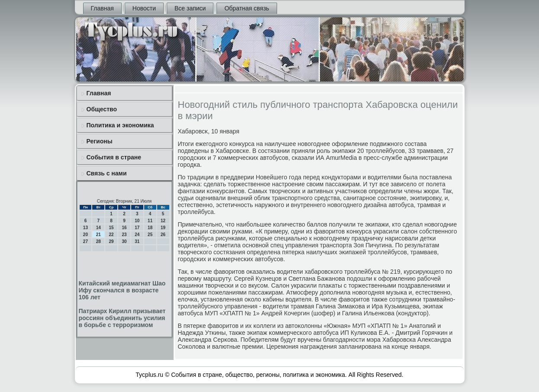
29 (111, 241)
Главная (102, 8)
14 (98, 228)
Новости (144, 8)
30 (124, 241)
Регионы (100, 141)
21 (98, 235)
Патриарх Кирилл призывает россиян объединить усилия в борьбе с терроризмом (122, 318)
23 (124, 235)
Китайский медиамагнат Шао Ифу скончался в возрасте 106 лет (122, 290)
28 (98, 241)
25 (150, 235)
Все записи (190, 8)
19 (163, 228)
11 (150, 221)
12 (163, 221)
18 (150, 228)
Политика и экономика (120, 125)
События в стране (114, 157)
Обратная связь (247, 8)
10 (137, 221)
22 (111, 235)
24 (137, 235)
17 (137, 228)
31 (137, 241)
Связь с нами (107, 173)
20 (86, 235)
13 (86, 228)
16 (124, 228)
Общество (102, 109)
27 (86, 241)
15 (111, 228)
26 (163, 235)
